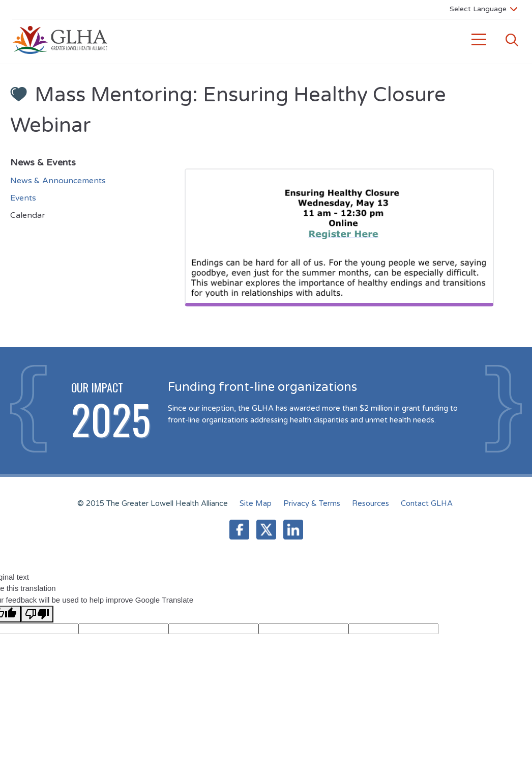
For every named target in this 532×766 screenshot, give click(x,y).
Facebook (239, 530)
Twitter (266, 530)
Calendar (28, 215)
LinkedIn (293, 530)
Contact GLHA (427, 503)
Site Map (256, 503)
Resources (371, 503)
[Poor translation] (37, 614)
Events (23, 198)
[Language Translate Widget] (483, 9)
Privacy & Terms (312, 503)
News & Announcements (58, 181)
